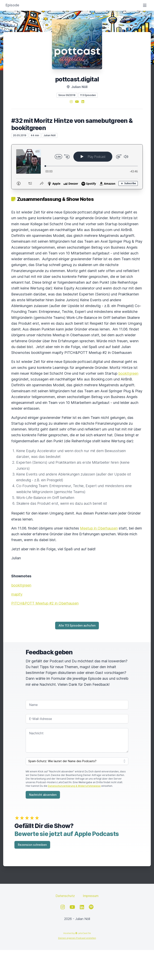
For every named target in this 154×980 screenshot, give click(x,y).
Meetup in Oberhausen (99, 528)
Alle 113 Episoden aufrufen (77, 625)
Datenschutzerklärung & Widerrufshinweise (74, 786)
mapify (17, 594)
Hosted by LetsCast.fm (77, 933)
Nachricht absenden (43, 795)
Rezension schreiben (32, 845)
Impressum (91, 896)
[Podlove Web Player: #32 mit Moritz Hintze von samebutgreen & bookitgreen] (77, 167)
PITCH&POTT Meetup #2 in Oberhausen (45, 603)
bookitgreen (128, 373)
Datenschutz (65, 896)
